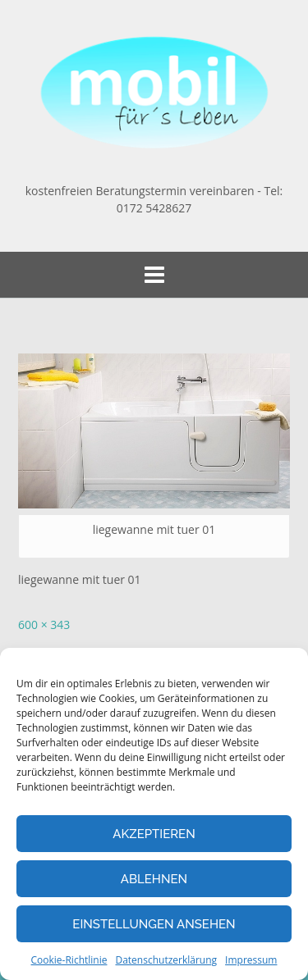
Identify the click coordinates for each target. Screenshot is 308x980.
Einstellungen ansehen (154, 924)
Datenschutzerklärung (166, 960)
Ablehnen (154, 879)
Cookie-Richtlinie (69, 960)
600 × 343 (44, 624)
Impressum (251, 960)
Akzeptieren (154, 834)
